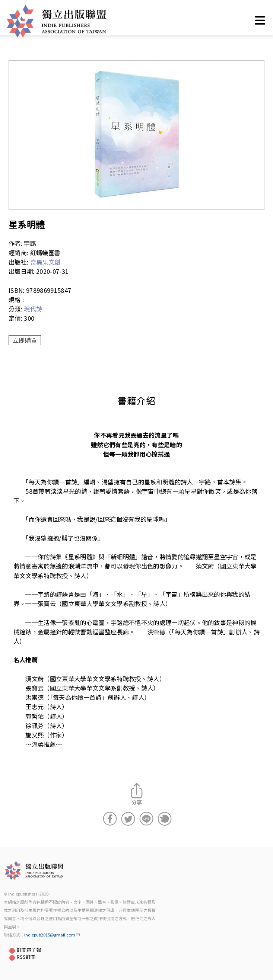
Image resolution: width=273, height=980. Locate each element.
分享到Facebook (110, 819)
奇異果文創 (45, 262)
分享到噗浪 (165, 819)
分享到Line (146, 819)
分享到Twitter (128, 819)
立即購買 (25, 340)
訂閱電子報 (29, 950)
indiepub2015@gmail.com (52, 935)
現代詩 (33, 309)
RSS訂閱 (26, 957)
